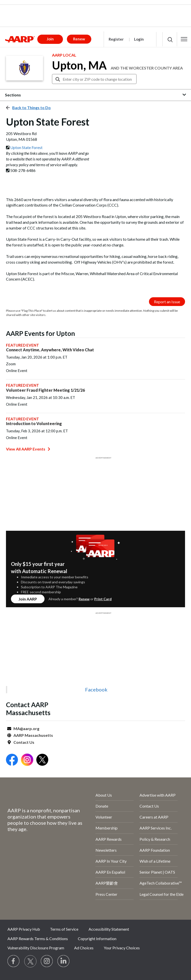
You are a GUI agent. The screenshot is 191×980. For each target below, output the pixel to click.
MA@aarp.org (26, 728)
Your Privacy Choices (122, 948)
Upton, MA (79, 65)
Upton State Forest (26, 147)
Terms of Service (64, 929)
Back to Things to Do (31, 108)
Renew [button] (79, 39)
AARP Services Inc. (156, 828)
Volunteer (104, 817)
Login (139, 39)
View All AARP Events (28, 449)
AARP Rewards (109, 839)
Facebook (96, 689)
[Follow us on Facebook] (14, 961)
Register (116, 39)
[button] (184, 39)
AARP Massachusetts (33, 735)
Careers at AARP (154, 817)
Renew (84, 599)
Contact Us (24, 742)
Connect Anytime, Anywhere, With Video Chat (50, 350)
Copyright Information (97, 939)
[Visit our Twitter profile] (30, 961)
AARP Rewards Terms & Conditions (38, 939)
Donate (102, 806)
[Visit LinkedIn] (64, 961)
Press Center (106, 894)
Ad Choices (84, 948)
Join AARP (28, 599)
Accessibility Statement (109, 929)
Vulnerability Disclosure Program (36, 948)
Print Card (103, 599)
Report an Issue (167, 302)
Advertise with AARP (158, 795)
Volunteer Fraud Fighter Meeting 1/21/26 (45, 390)
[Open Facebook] (12, 760)
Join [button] (50, 39)
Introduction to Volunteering (34, 423)
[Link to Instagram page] (47, 961)
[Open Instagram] (27, 760)
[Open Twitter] (42, 760)
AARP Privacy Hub (24, 929)
